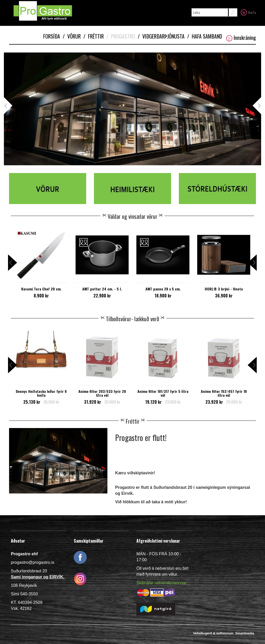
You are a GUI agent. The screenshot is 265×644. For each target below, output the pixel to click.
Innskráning (241, 38)
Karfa (248, 12)
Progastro (121, 36)
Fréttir (94, 36)
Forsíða (52, 36)
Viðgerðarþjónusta (161, 36)
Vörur (72, 36)
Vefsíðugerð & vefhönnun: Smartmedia (224, 633)
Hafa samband (205, 36)
